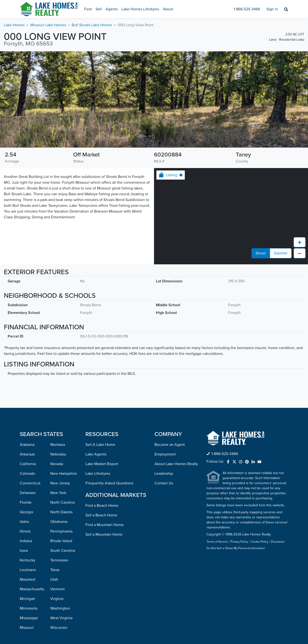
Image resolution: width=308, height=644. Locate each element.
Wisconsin (59, 628)
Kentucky (28, 560)
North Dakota (61, 512)
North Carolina (62, 502)
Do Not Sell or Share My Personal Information (236, 548)
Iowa (24, 551)
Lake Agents (96, 454)
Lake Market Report (102, 464)
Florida (26, 502)
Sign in (272, 9)
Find (88, 9)
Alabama (27, 445)
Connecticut (30, 483)
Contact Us (164, 483)
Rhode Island (61, 541)
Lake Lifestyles (98, 474)
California (28, 464)
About (168, 9)
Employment (165, 454)
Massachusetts (32, 589)
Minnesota (29, 608)
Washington (60, 608)
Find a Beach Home (102, 506)
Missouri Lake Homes (48, 25)
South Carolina (63, 551)
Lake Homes (14, 25)
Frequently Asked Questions (109, 483)
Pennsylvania (61, 531)
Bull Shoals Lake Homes (92, 25)
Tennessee (59, 560)
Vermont (58, 589)
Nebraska (58, 454)
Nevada (57, 464)
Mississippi (29, 618)
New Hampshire (64, 474)
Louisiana (28, 570)
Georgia (26, 512)
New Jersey (60, 483)
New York (58, 493)
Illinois (25, 531)
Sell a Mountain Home (104, 534)
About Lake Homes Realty (176, 464)
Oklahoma (59, 522)
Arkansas (27, 454)
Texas (55, 570)
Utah (54, 579)
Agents (112, 9)
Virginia (57, 599)
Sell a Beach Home (101, 515)
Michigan (27, 599)
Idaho (24, 522)
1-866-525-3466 (247, 9)
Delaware (28, 493)
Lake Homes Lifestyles (140, 9)
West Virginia (61, 618)
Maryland (27, 579)
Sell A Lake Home (100, 445)
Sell (99, 9)
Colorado (27, 474)
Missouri (27, 628)
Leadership (164, 474)
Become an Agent (170, 445)
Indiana (26, 541)
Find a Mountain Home (105, 525)
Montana (58, 445)
